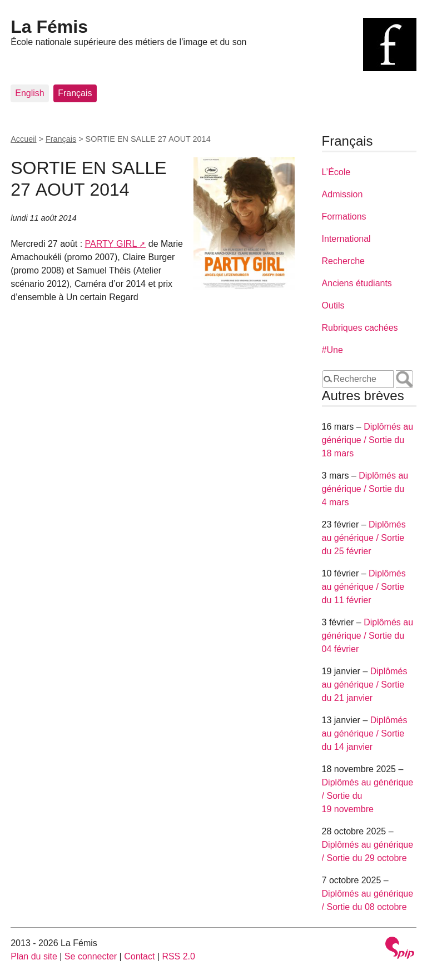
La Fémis (49, 27)
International (346, 239)
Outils (333, 305)
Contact (139, 956)
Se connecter (91, 956)
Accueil (23, 139)
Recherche (343, 261)
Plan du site (34, 956)
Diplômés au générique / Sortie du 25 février (364, 538)
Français (75, 93)
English (29, 93)
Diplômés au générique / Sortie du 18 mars (368, 440)
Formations (344, 217)
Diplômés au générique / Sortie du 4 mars (365, 489)
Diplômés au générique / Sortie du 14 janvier (365, 733)
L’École (336, 172)
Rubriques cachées (360, 328)
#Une (332, 350)
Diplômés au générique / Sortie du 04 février (368, 636)
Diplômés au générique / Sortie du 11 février (364, 587)
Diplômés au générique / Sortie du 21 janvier (365, 685)
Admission (342, 194)
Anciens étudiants (357, 283)
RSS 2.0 (178, 956)
